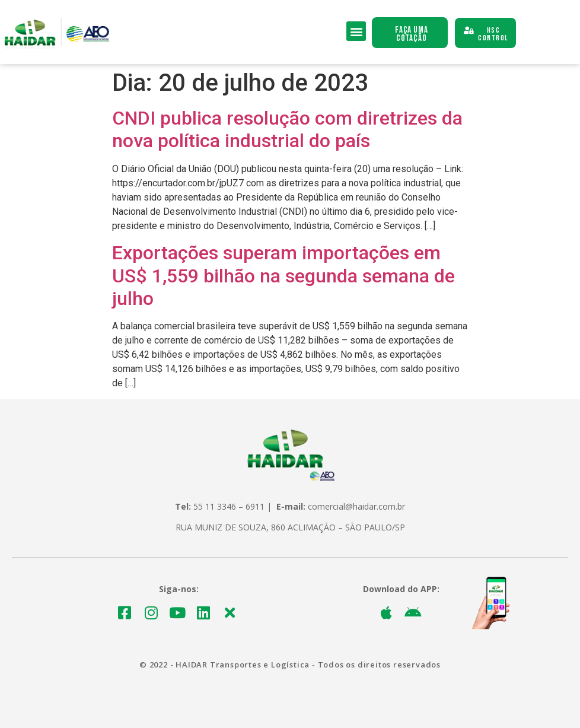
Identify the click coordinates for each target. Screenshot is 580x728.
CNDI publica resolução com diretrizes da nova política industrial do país (287, 129)
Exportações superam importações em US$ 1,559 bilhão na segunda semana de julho (283, 276)
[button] (356, 31)
